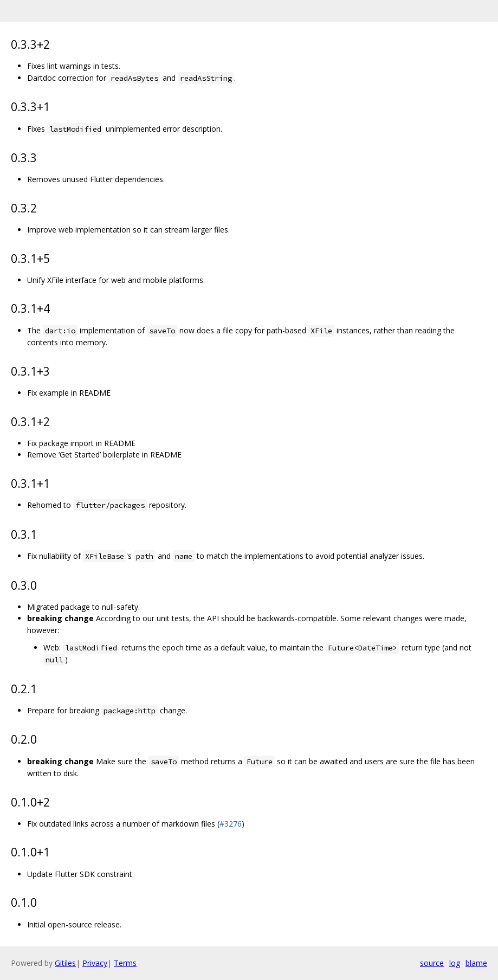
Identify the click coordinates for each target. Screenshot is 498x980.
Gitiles (65, 963)
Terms (125, 963)
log (455, 963)
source (432, 963)
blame (476, 963)
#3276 (231, 824)
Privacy (95, 963)
